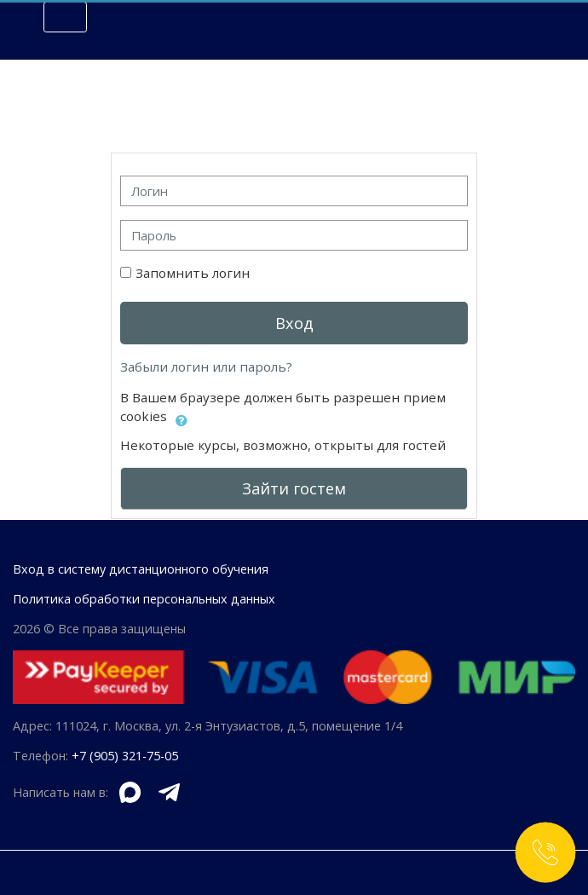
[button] (182, 418)
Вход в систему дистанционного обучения (141, 569)
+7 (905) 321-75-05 (125, 756)
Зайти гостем (294, 488)
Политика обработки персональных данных (144, 599)
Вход (294, 323)
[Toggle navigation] (66, 17)
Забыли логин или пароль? (206, 367)
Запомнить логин (193, 273)
